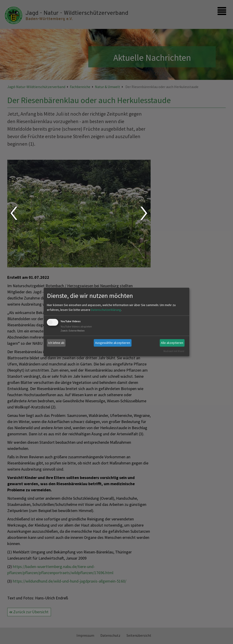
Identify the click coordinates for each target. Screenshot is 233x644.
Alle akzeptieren (172, 343)
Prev (14, 213)
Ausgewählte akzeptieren (113, 343)
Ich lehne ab (56, 343)
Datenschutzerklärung (106, 310)
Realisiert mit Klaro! (174, 351)
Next (144, 213)
